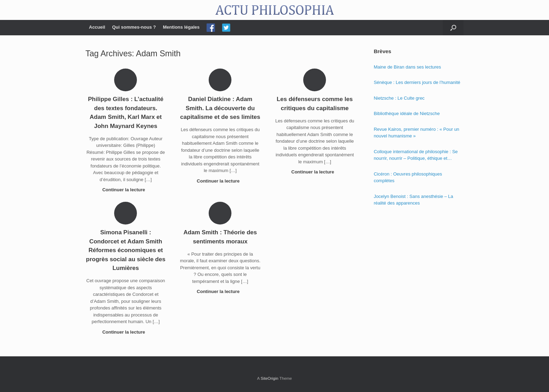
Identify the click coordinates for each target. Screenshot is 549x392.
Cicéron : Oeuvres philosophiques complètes (408, 177)
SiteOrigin (269, 378)
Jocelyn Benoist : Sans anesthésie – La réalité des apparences (413, 200)
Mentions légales (181, 27)
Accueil (97, 27)
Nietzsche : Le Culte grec (399, 98)
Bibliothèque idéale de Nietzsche (407, 113)
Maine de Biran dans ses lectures (407, 67)
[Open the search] (453, 28)
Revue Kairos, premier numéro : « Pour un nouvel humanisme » (416, 133)
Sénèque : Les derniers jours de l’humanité (417, 82)
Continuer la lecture (126, 190)
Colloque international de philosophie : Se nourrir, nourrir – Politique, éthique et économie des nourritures (416, 155)
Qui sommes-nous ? (134, 27)
